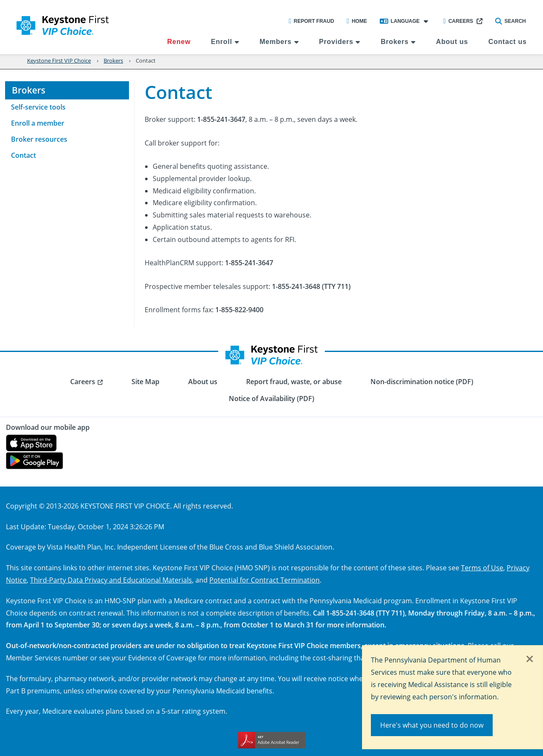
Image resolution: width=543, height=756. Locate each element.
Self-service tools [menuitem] (38, 107)
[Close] (530, 660)
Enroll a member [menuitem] (38, 123)
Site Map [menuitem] (145, 382)
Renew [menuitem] (179, 42)
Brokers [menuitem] (395, 42)
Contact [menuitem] (23, 155)
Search (511, 21)
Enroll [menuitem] (222, 42)
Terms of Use (482, 568)
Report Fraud (311, 21)
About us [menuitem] (452, 42)
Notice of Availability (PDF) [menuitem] (271, 399)
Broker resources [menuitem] (39, 139)
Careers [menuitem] (83, 382)
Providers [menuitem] (336, 42)
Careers (458, 21)
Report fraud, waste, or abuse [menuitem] (294, 382)
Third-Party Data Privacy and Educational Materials (111, 580)
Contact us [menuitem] (508, 42)
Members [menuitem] (276, 42)
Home (357, 21)
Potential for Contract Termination (265, 580)
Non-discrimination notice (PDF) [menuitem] (422, 382)
